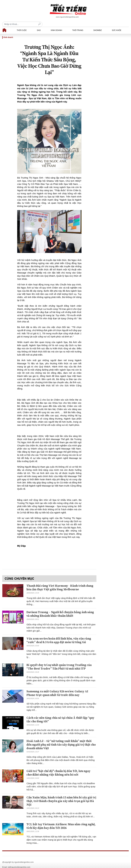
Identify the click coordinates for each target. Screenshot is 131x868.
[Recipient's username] (109, 11)
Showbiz (98, 25)
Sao (39, 25)
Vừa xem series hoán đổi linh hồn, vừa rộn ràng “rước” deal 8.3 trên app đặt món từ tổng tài (59, 635)
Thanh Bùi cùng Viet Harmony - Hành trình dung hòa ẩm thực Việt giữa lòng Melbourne (60, 582)
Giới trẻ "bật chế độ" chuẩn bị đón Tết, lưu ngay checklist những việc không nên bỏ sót (58, 768)
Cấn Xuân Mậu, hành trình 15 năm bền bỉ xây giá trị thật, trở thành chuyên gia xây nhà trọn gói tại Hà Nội (61, 796)
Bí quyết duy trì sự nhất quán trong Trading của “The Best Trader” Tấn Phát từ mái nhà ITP (59, 662)
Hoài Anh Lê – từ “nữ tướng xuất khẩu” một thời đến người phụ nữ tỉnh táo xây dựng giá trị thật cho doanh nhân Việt (61, 740)
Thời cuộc (22, 25)
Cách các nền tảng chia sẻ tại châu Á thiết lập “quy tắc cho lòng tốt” (60, 714)
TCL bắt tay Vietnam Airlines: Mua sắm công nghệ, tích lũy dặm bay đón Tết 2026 (61, 821)
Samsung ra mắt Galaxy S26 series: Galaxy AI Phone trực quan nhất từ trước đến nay (57, 688)
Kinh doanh (56, 25)
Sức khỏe (117, 25)
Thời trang (78, 25)
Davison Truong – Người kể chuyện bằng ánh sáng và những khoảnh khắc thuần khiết (60, 609)
